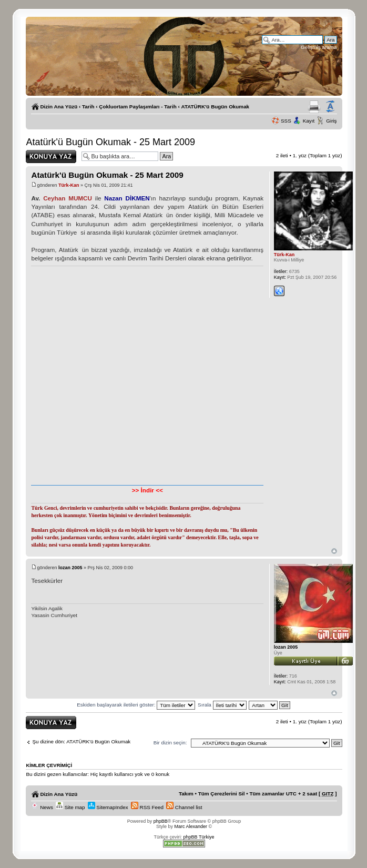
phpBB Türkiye (199, 837)
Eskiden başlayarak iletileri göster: (136, 705)
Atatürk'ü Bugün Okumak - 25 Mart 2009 (110, 142)
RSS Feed (147, 807)
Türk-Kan (69, 185)
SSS (286, 121)
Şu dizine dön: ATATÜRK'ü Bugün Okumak (81, 741)
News (42, 807)
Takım (186, 794)
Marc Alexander (191, 826)
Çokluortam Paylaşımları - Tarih (137, 107)
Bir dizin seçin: (170, 743)
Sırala (222, 705)
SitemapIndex (108, 807)
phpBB (161, 821)
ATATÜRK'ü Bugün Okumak (216, 107)
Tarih (88, 107)
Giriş (331, 121)
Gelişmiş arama (319, 47)
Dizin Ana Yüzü (59, 107)
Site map (70, 807)
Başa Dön (334, 551)
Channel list (184, 807)
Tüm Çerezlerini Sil (222, 794)
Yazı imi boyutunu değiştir (330, 107)
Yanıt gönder (51, 157)
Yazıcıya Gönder (314, 107)
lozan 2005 (70, 568)
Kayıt (309, 121)
